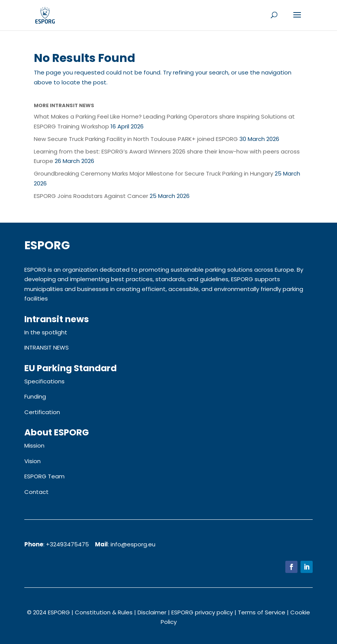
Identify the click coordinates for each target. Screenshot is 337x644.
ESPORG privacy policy (202, 612)
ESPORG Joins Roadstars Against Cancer (91, 196)
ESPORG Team (44, 476)
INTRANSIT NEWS (47, 347)
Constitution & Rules (104, 612)
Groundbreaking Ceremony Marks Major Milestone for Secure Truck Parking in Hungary (153, 173)
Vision (32, 461)
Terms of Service (262, 612)
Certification (42, 412)
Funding (35, 396)
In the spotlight (46, 332)
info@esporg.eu (133, 544)
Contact (36, 492)
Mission (34, 445)
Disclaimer (152, 612)
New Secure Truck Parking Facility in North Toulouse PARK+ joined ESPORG (136, 139)
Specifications (44, 381)
